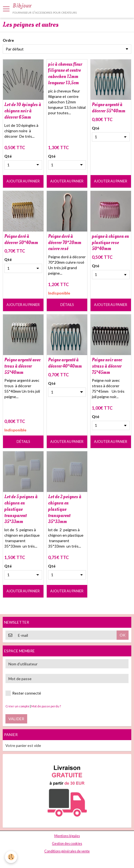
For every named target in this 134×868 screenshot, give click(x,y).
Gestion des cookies (67, 844)
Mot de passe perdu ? (46, 706)
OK (123, 635)
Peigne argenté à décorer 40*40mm (65, 363)
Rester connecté (23, 693)
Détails (67, 305)
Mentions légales (67, 836)
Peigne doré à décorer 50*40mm (21, 239)
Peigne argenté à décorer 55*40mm (109, 108)
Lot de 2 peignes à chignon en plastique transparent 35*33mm (65, 509)
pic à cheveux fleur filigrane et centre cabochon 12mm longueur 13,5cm (65, 73)
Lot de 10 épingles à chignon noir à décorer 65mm (23, 111)
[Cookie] (11, 857)
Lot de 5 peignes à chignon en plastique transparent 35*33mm (21, 509)
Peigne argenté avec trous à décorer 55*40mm (22, 366)
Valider (16, 719)
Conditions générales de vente (67, 851)
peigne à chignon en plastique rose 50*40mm (110, 243)
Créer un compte (17, 706)
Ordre (8, 40)
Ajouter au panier (23, 181)
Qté (8, 156)
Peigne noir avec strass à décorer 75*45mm (107, 366)
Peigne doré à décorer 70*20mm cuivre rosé (65, 243)
